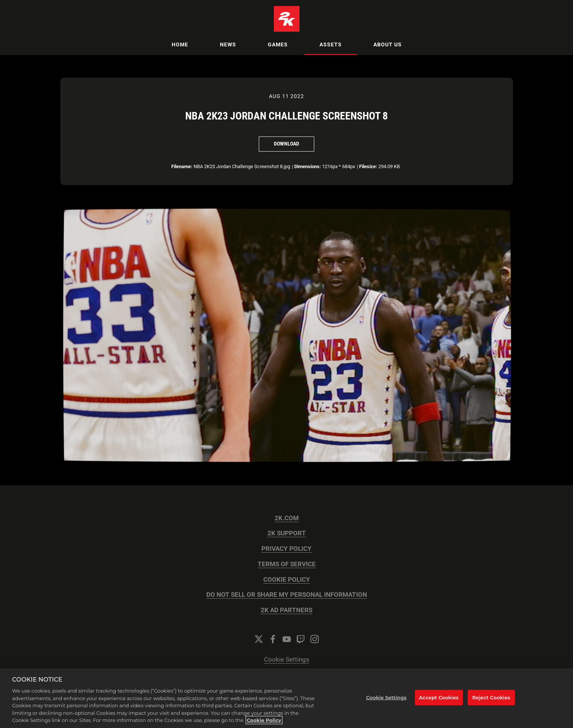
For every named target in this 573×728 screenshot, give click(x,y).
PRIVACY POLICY (286, 549)
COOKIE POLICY (287, 580)
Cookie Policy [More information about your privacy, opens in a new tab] (264, 720)
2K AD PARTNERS (286, 610)
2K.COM (287, 518)
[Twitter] (259, 639)
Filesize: (368, 166)
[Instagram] (315, 639)
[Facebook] (273, 639)
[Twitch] (301, 639)
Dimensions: (308, 166)
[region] (286, 698)
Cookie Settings (287, 660)
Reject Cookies (491, 697)
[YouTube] (287, 639)
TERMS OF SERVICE (287, 564)
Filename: (182, 166)
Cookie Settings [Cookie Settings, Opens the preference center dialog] (386, 697)
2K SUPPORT (287, 533)
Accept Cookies (439, 697)
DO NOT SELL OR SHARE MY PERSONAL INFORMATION (287, 595)
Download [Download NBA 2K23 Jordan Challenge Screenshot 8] (286, 144)
